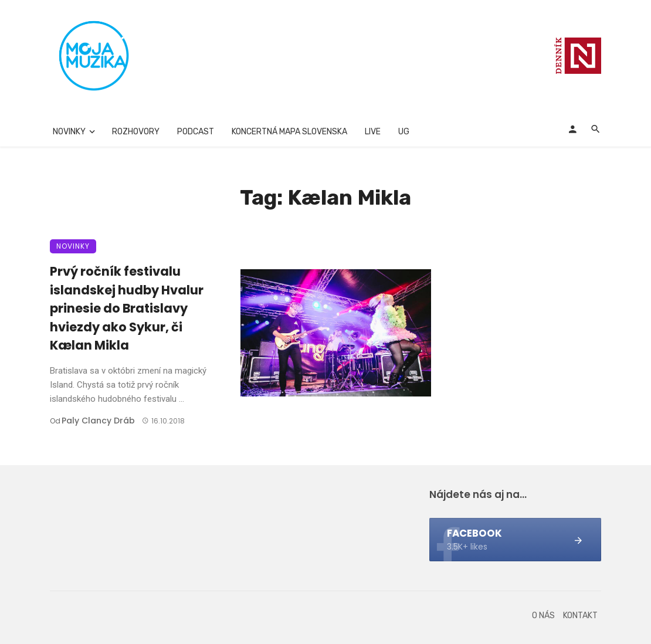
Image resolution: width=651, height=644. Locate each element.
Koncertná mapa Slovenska (289, 132)
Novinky (69, 132)
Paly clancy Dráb (98, 421)
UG (404, 132)
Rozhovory (136, 132)
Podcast (196, 132)
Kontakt (580, 616)
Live (373, 132)
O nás (543, 616)
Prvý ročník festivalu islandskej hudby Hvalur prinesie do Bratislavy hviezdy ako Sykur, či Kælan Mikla (127, 308)
